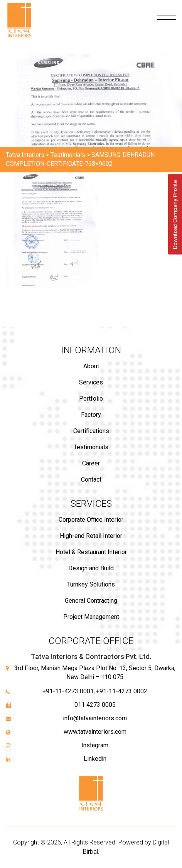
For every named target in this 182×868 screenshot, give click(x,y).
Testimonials (91, 447)
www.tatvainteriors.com (95, 732)
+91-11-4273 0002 (122, 691)
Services (91, 382)
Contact (91, 480)
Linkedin (95, 759)
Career (91, 463)
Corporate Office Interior (91, 520)
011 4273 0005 (95, 705)
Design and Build (91, 568)
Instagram (95, 745)
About (91, 366)
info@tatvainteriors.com (95, 718)
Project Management (91, 617)
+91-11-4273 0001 (68, 691)
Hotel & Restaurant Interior (91, 552)
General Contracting (91, 601)
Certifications (91, 431)
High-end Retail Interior (91, 536)
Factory (91, 415)
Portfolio (91, 399)
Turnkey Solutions (91, 584)
